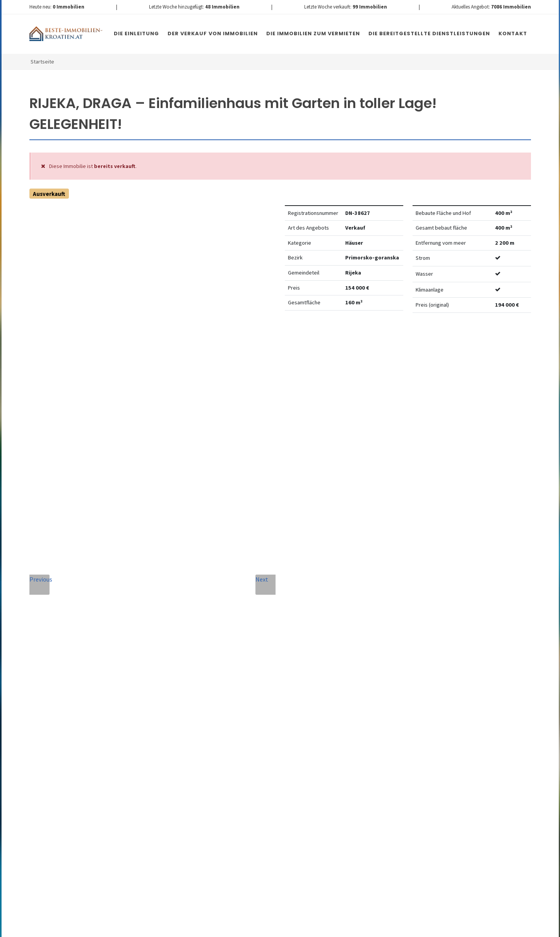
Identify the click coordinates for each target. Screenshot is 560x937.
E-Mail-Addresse (293, 588)
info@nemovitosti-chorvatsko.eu (93, 703)
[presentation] (219, 780)
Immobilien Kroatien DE (168, 929)
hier (400, 760)
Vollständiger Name (196, 588)
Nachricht (180, 659)
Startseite (42, 62)
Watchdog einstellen (426, 342)
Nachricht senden (323, 789)
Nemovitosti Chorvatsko (229, 929)
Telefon (175, 624)
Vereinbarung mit (253, 747)
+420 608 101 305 (93, 693)
